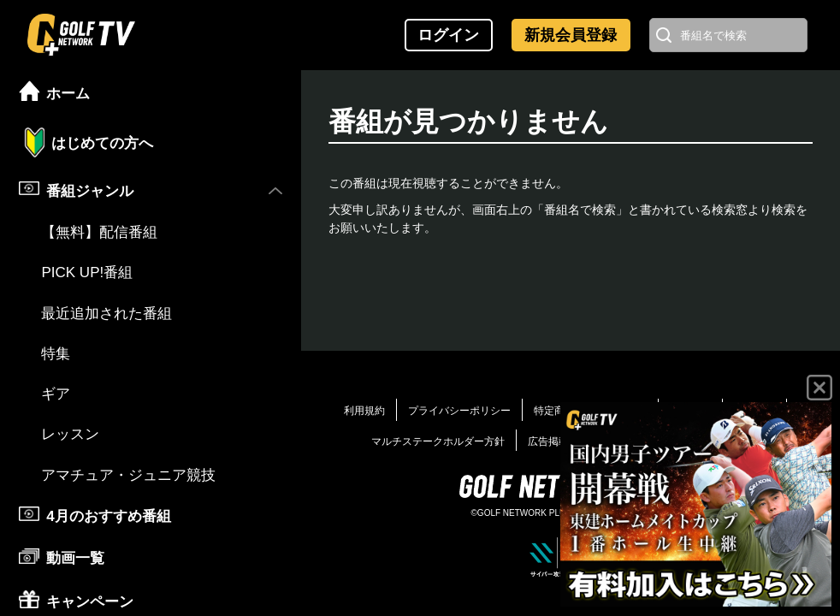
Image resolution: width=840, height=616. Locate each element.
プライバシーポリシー (459, 411)
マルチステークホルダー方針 (438, 441)
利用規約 (364, 411)
